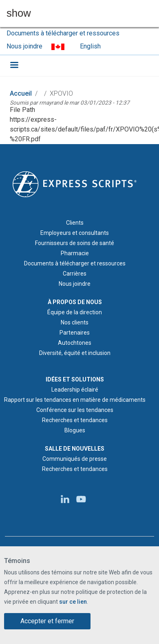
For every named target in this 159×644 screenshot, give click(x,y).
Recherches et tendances (75, 420)
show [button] (19, 13)
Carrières (75, 274)
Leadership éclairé (75, 390)
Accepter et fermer (47, 621)
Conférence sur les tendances (75, 410)
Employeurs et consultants (75, 233)
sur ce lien (73, 602)
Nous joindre (24, 46)
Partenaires (75, 333)
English (90, 46)
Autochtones (75, 343)
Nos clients (75, 322)
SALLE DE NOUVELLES (75, 449)
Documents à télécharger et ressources (63, 33)
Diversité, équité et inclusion (75, 353)
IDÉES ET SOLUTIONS (75, 379)
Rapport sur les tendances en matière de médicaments (75, 400)
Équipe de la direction (75, 312)
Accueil (21, 93)
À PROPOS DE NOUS (75, 302)
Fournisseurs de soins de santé (75, 243)
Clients (75, 223)
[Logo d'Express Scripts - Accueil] (75, 184)
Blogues (75, 430)
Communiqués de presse (75, 459)
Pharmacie (75, 253)
